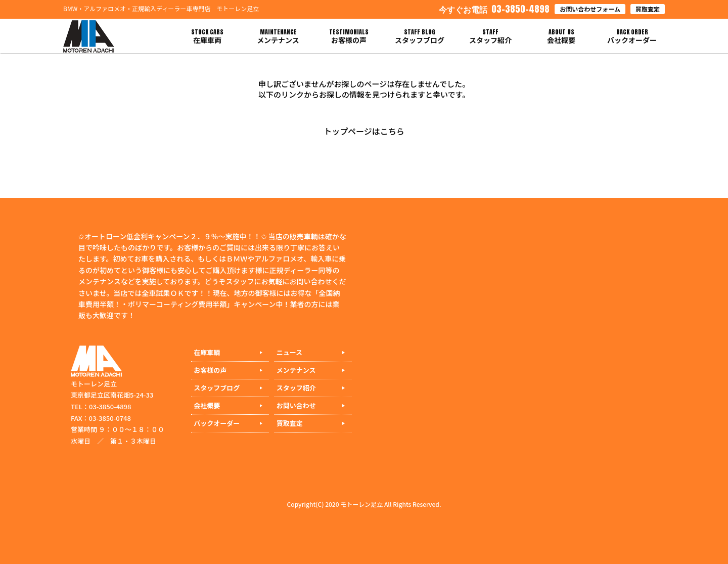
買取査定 (648, 9)
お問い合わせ (296, 405)
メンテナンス (296, 370)
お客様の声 (210, 370)
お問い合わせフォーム (590, 9)
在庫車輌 (207, 352)
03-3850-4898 (494, 9)
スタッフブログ (217, 388)
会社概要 (207, 405)
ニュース (289, 352)
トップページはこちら (364, 131)
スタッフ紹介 (296, 388)
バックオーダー (217, 423)
